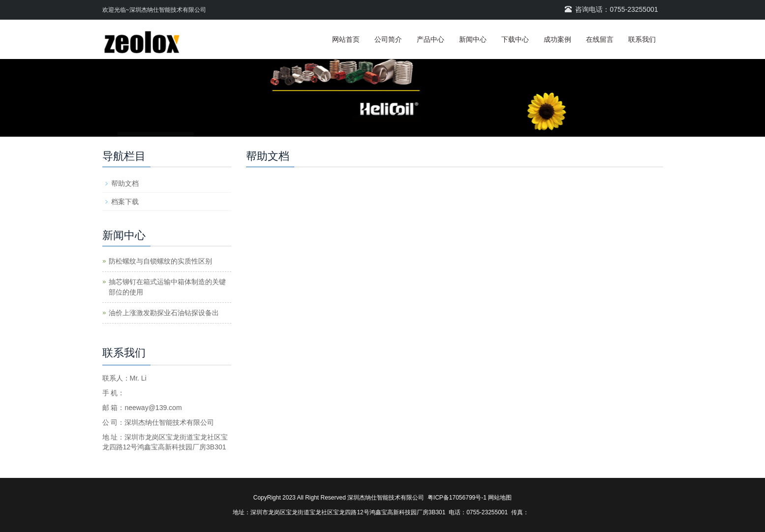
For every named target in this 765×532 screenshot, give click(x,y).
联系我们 (642, 39)
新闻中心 (473, 39)
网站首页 (346, 39)
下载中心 (515, 39)
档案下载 (125, 202)
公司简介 (388, 39)
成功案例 (557, 39)
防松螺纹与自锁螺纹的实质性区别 (160, 261)
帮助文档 (125, 183)
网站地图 (500, 498)
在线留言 (600, 39)
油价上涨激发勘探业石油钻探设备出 (164, 313)
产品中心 (430, 39)
